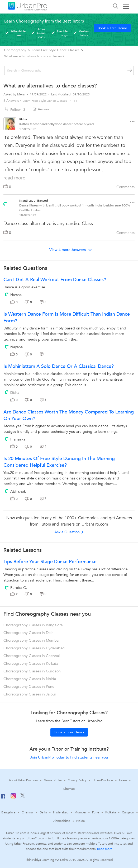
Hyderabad (61, 812)
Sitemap (69, 789)
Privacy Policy (77, 780)
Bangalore (8, 812)
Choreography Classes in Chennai (32, 656)
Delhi (43, 812)
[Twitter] (23, 796)
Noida (80, 821)
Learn (123, 780)
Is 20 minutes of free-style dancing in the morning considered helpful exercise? (59, 462)
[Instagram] (13, 797)
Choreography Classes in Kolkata (31, 664)
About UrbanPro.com (23, 780)
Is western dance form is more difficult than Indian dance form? (67, 318)
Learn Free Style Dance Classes (45, 101)
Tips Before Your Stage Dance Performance (50, 562)
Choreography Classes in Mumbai (31, 640)
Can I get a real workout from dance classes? (55, 280)
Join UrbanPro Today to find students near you (69, 757)
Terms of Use (53, 780)
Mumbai (80, 812)
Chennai (27, 812)
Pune (96, 812)
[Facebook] (3, 798)
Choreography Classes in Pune (29, 687)
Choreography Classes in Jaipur (30, 694)
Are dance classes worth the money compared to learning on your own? (69, 415)
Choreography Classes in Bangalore (33, 625)
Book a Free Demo (112, 28)
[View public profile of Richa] (10, 124)
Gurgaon (128, 812)
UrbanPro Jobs (103, 780)
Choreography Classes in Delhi (29, 633)
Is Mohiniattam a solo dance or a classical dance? (59, 366)
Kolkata (110, 812)
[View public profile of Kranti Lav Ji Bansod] (5, 202)
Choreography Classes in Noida (30, 679)
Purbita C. (19, 588)
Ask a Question (69, 532)
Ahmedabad (62, 821)
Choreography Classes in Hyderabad (34, 648)
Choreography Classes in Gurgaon (32, 671)
